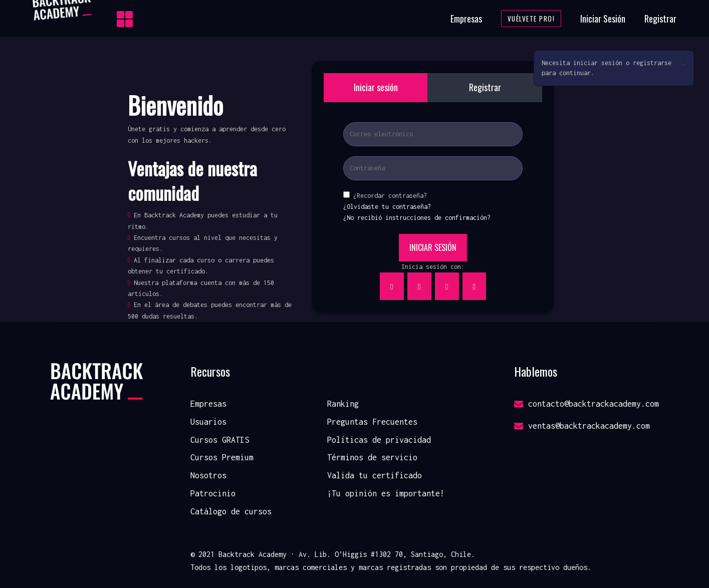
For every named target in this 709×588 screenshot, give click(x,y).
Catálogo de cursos (231, 511)
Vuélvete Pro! (531, 19)
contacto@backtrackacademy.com (586, 404)
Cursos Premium (222, 457)
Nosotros (208, 475)
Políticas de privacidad (379, 440)
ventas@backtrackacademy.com (582, 426)
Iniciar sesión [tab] (376, 87)
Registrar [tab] (485, 87)
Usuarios (208, 422)
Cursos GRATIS (220, 440)
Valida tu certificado (375, 475)
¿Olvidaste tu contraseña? (387, 207)
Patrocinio (213, 493)
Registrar (660, 19)
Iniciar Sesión (603, 19)
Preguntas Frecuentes (372, 422)
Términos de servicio (372, 457)
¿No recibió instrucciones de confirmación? (417, 218)
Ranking (343, 404)
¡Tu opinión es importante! (386, 493)
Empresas (466, 19)
